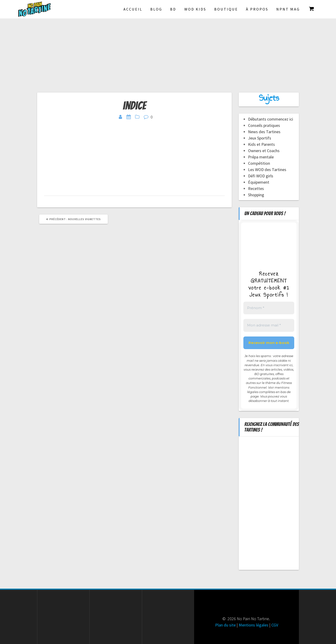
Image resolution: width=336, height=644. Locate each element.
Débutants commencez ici (271, 119)
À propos (257, 9)
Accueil (133, 9)
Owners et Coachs (264, 151)
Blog (156, 9)
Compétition (259, 163)
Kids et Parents (261, 144)
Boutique (226, 9)
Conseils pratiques (264, 125)
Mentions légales (254, 625)
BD (173, 9)
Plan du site (225, 625)
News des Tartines (264, 132)
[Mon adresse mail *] (269, 325)
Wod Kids (195, 9)
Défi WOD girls (261, 176)
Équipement (259, 182)
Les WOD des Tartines (267, 170)
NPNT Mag (288, 9)
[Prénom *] (269, 308)
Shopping (256, 195)
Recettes (256, 188)
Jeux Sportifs (260, 138)
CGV (275, 625)
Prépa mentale (261, 157)
